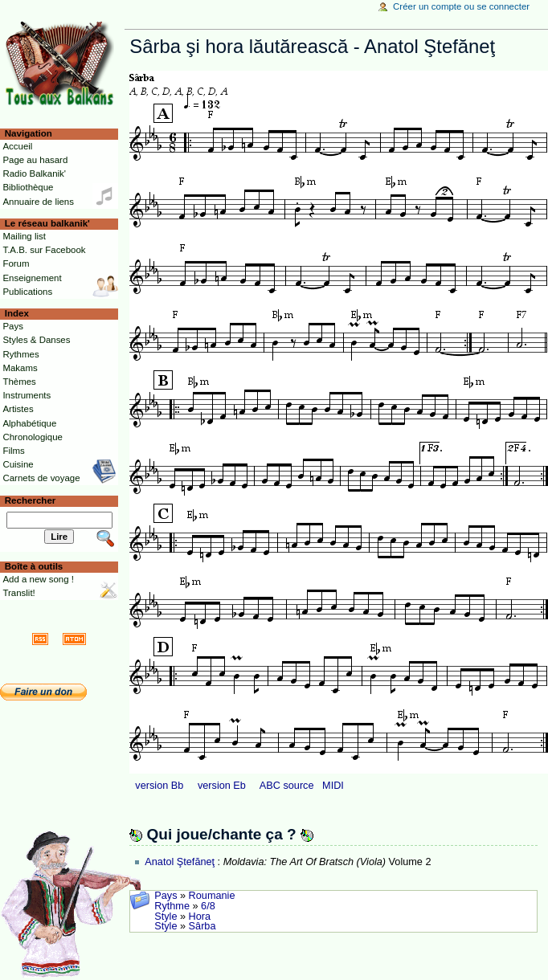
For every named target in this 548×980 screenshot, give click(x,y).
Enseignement (32, 278)
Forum (16, 263)
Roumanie (212, 896)
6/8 (208, 906)
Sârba (202, 926)
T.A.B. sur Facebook (44, 250)
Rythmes (20, 354)
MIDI (333, 786)
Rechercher (31, 500)
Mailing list (24, 236)
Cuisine (18, 464)
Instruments (27, 395)
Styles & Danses (36, 340)
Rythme (172, 906)
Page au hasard (35, 160)
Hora (200, 917)
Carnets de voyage (41, 478)
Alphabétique (29, 423)
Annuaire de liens (38, 202)
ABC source (287, 786)
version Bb (159, 786)
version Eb (222, 786)
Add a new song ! (38, 579)
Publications (27, 292)
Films (13, 451)
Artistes (18, 409)
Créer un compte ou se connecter (461, 6)
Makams (20, 368)
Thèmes (19, 382)
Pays (166, 896)
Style (166, 917)
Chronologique (33, 437)
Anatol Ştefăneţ (180, 862)
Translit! (18, 593)
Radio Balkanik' (34, 174)
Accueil (17, 146)
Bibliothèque (28, 187)
